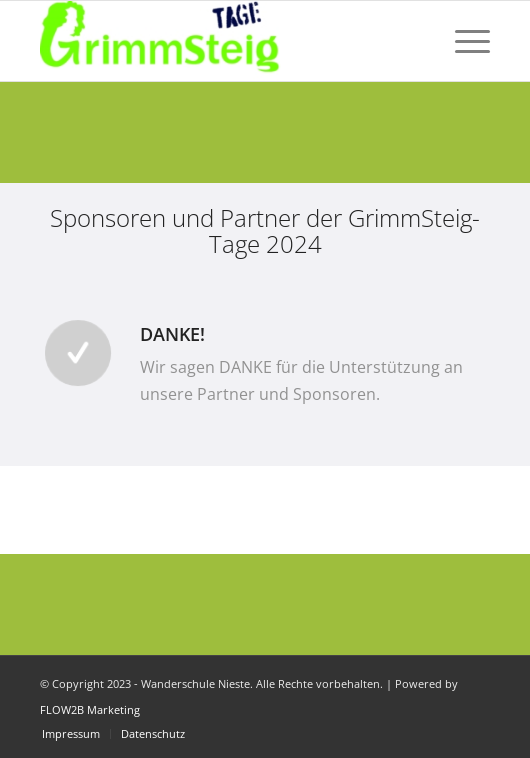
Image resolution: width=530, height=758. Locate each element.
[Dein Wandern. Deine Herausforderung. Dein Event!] (220, 41)
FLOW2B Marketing (90, 709)
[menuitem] (462, 41)
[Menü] (462, 41)
